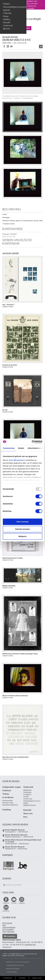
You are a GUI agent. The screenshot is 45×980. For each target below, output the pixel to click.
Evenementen (8, 801)
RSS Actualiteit (8, 930)
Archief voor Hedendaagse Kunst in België (32, 801)
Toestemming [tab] (9, 448)
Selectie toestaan (22, 529)
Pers (25, 817)
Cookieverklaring (11, 972)
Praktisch (6, 4)
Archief (26, 797)
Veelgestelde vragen (12, 787)
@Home (7, 29)
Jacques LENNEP (10, 235)
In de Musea (8, 797)
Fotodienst (27, 795)
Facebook (6, 903)
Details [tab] (21, 448)
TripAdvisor (6, 911)
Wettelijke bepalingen (13, 969)
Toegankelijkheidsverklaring (15, 965)
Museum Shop (8, 803)
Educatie (7, 22)
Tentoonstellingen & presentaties (13, 7)
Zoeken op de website (4, 885)
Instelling (7, 19)
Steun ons (28, 813)
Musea (6, 16)
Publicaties (27, 792)
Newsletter (11, 936)
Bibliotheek (28, 790)
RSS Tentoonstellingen (9, 926)
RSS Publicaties (8, 932)
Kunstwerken (41, 46)
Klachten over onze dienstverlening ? (18, 962)
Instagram (22, 903)
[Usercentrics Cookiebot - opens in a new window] (32, 442)
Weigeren (22, 536)
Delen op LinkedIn (8, 46)
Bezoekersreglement (10, 805)
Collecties (7, 13)
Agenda (6, 10)
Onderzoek (8, 26)
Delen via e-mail (11, 46)
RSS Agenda (7, 923)
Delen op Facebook (4, 46)
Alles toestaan (23, 522)
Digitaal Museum (30, 805)
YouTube (14, 903)
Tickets (6, 794)
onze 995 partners (17, 460)
